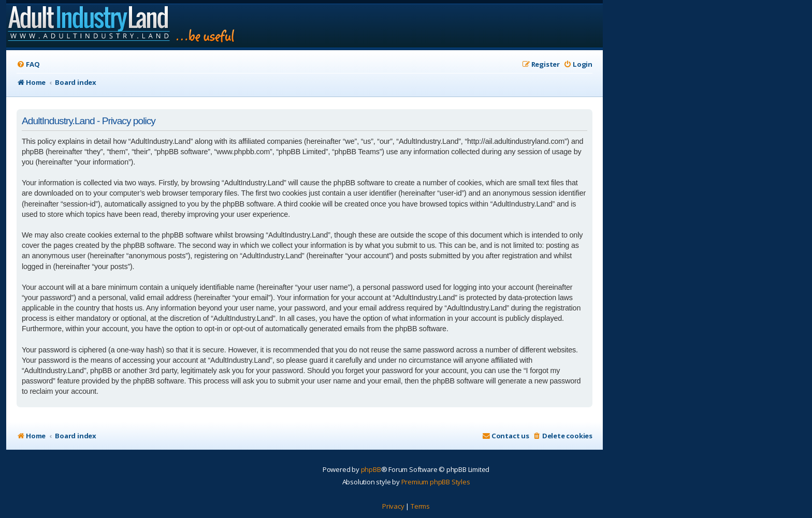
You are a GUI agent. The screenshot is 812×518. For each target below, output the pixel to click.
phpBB (371, 469)
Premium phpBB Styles (436, 482)
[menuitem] (28, 64)
